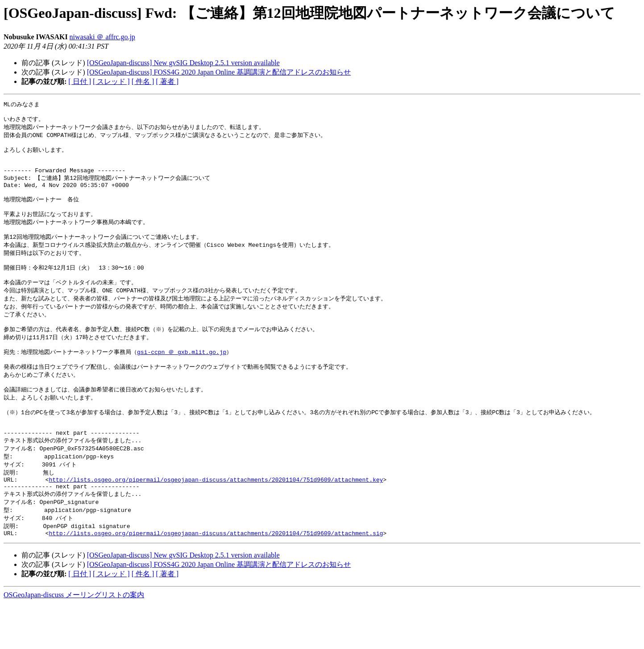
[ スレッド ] (111, 81)
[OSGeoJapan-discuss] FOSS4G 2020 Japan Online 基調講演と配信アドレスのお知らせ (219, 72)
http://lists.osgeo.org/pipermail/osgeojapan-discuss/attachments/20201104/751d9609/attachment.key (216, 520)
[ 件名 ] (143, 81)
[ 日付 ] (80, 81)
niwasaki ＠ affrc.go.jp (102, 37)
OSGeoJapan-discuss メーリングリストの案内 (74, 640)
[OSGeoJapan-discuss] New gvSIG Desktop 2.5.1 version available (183, 63)
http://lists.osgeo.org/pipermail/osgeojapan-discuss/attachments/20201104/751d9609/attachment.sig (216, 578)
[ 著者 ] (167, 81)
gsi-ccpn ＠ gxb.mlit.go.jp (182, 379)
